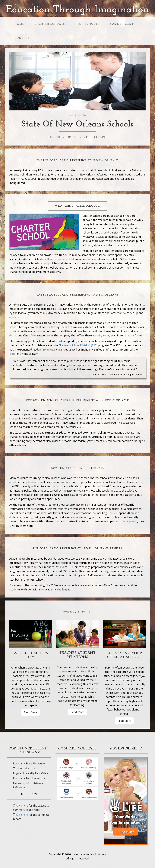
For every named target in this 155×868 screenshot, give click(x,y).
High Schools (88, 24)
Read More (31, 712)
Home (19, 24)
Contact (22, 38)
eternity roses (101, 335)
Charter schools (50, 24)
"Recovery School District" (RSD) (78, 345)
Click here (22, 806)
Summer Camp (122, 24)
